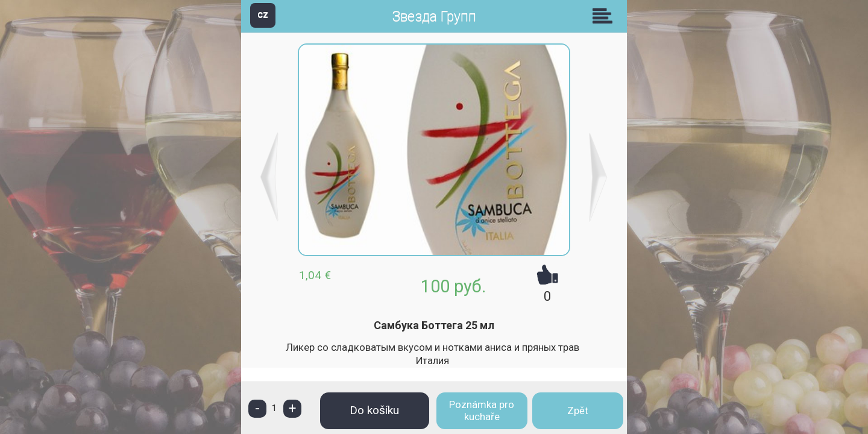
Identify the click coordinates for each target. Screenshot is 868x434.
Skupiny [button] (605, 16)
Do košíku (374, 410)
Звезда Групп (434, 17)
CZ (263, 15)
